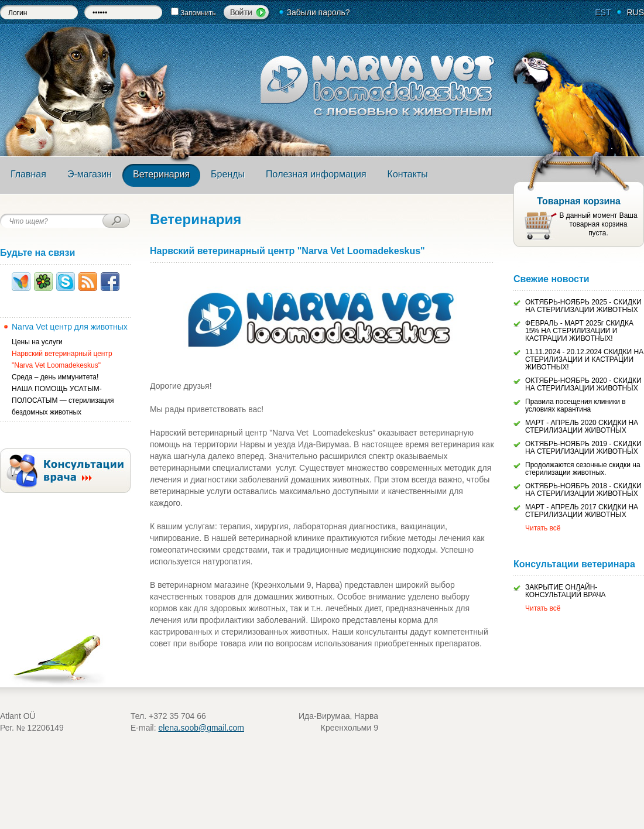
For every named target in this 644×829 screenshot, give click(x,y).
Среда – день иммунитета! (55, 377)
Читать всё (543, 528)
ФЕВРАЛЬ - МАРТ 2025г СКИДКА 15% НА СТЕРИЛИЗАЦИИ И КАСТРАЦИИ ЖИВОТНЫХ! (579, 331)
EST (603, 12)
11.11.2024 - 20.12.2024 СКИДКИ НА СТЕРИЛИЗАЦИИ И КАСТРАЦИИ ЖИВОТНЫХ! (584, 359)
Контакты (408, 174)
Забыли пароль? (318, 12)
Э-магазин (90, 174)
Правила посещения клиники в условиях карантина (576, 405)
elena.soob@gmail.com (201, 728)
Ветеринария (161, 174)
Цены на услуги (37, 342)
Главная (28, 174)
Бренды (228, 174)
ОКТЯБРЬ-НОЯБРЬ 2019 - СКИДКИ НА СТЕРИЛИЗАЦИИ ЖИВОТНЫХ (583, 448)
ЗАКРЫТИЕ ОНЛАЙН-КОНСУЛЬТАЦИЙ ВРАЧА (566, 591)
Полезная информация (316, 174)
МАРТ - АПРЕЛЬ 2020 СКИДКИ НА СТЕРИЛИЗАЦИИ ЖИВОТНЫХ (582, 427)
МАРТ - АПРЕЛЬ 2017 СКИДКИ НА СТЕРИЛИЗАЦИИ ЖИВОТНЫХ (582, 511)
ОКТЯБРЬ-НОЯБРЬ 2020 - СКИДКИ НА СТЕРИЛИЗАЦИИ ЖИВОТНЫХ (583, 384)
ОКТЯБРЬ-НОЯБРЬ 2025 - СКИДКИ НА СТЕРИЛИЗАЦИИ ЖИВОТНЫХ (583, 306)
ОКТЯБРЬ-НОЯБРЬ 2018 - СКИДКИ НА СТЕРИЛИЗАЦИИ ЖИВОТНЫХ (583, 490)
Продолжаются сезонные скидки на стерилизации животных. (583, 469)
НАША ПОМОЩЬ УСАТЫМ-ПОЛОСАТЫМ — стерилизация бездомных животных (63, 400)
